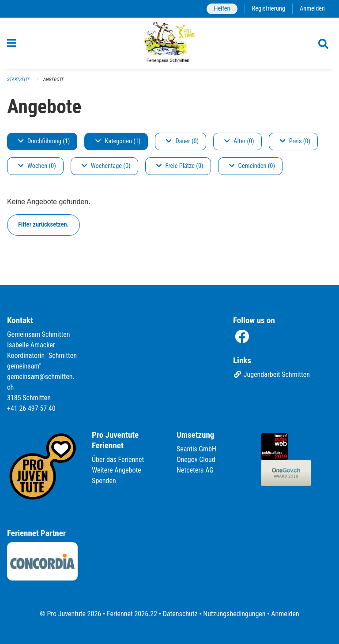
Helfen (222, 9)
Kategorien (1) (118, 141)
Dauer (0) (182, 141)
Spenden (104, 481)
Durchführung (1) (44, 141)
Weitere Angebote (117, 470)
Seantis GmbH (196, 449)
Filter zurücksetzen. (43, 225)
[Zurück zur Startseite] (170, 43)
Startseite (19, 80)
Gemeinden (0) (252, 166)
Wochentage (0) (106, 166)
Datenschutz (180, 614)
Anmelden (312, 9)
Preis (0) (295, 141)
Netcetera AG (195, 470)
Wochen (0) (37, 166)
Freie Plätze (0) (180, 166)
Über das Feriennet (118, 460)
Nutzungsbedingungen (234, 614)
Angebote (54, 80)
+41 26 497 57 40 (31, 408)
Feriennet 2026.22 (132, 614)
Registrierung (269, 9)
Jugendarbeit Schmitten (271, 374)
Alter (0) (239, 141)
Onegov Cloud (196, 460)
